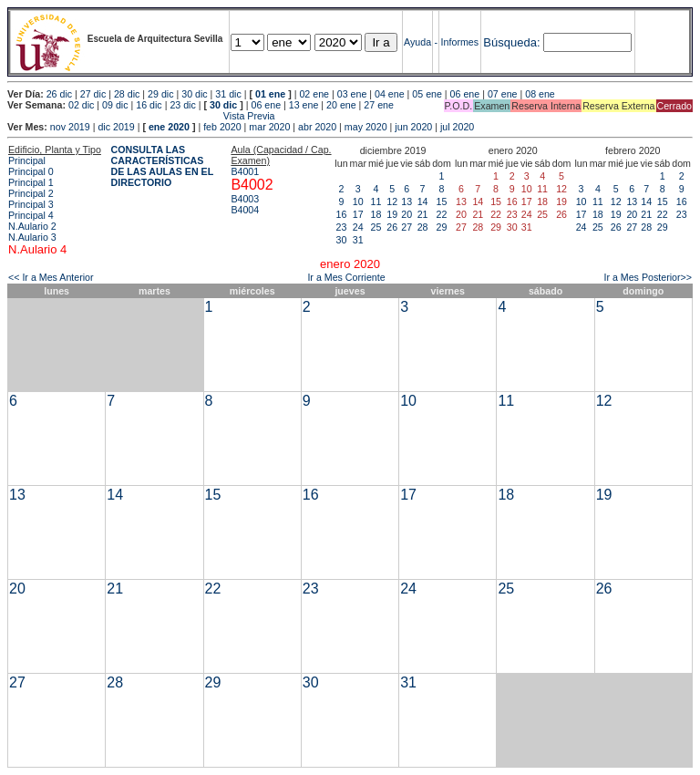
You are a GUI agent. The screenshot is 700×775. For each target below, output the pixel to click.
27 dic (93, 94)
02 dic (81, 105)
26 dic (59, 94)
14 (423, 201)
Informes (460, 42)
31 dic (228, 94)
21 (423, 214)
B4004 (245, 210)
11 (376, 201)
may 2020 (366, 127)
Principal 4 (31, 215)
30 (342, 240)
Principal (27, 160)
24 (358, 227)
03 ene (352, 94)
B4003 (245, 199)
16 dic (149, 105)
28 (423, 227)
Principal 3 (31, 204)
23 (342, 227)
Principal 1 (31, 182)
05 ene (427, 94)
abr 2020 (317, 127)
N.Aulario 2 (32, 226)
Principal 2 (31, 193)
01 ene (270, 94)
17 (358, 214)
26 (392, 227)
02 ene (314, 94)
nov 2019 (70, 127)
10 (358, 201)
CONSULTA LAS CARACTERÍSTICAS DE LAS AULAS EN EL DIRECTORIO (163, 166)
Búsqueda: (511, 42)
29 (442, 227)
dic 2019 (116, 127)
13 (407, 201)
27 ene (379, 105)
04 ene (390, 94)
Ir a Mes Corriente (346, 277)
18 (376, 214)
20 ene (341, 105)
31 (358, 240)
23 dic (182, 105)
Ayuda (417, 42)
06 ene (465, 94)
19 (392, 214)
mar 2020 (269, 127)
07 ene (503, 94)
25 (376, 227)
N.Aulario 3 (32, 237)
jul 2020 (457, 127)
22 (442, 214)
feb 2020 (222, 127)
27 (407, 227)
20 (407, 214)
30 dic (194, 94)
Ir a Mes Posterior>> (648, 277)
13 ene (304, 105)
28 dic (127, 94)
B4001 (245, 171)
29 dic (160, 94)
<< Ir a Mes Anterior (51, 277)
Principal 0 (31, 171)
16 (342, 214)
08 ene (540, 94)
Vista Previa (141, 116)
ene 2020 (169, 127)
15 (442, 201)
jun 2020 (413, 127)
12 (392, 201)
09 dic (115, 105)
